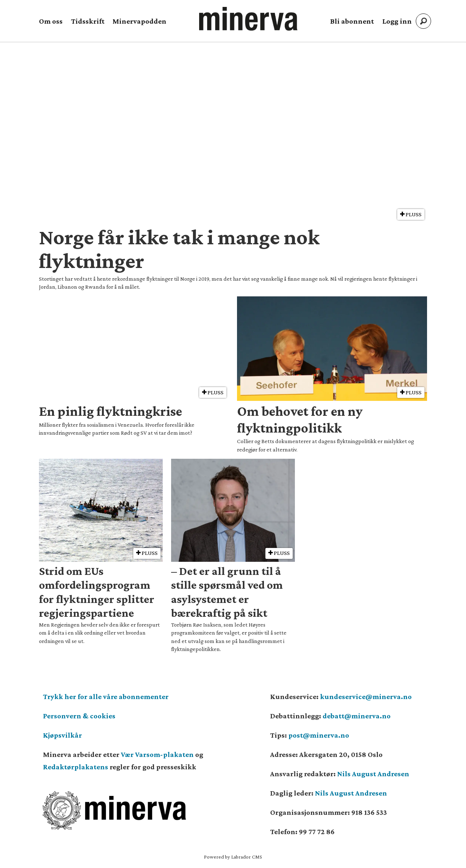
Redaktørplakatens (76, 767)
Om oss (51, 21)
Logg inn (397, 21)
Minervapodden (139, 21)
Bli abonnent (352, 21)
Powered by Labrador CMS (233, 857)
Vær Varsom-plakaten (157, 754)
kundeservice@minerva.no (366, 697)
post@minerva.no (319, 735)
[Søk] (423, 21)
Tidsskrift (88, 21)
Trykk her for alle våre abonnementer (106, 697)
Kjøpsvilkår (62, 735)
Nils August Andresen (373, 774)
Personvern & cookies (79, 716)
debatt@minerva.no (357, 716)
